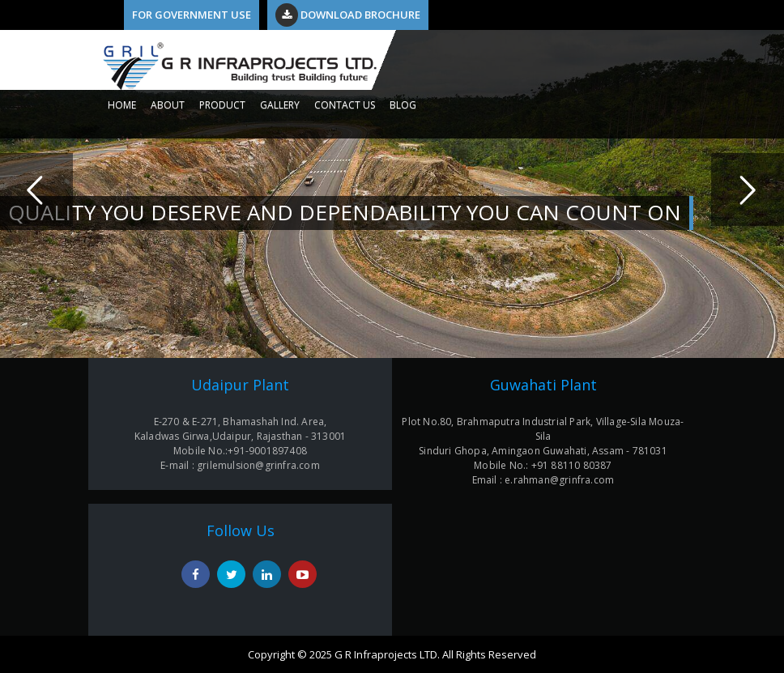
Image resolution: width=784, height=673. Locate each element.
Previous (36, 190)
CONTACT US (345, 105)
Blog (403, 105)
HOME (122, 105)
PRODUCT (222, 105)
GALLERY (280, 105)
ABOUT (168, 105)
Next (748, 190)
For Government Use (192, 15)
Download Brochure (348, 15)
